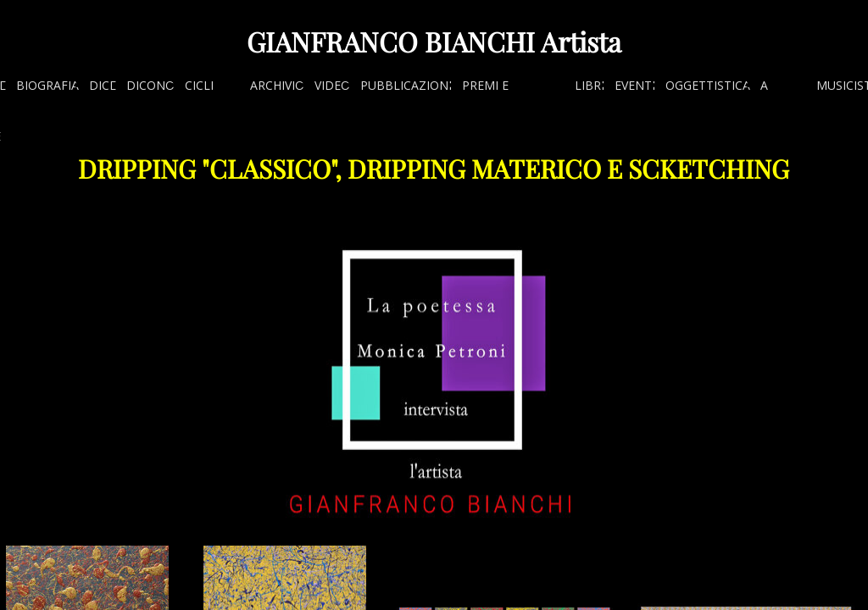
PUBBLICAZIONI (406, 85)
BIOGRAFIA (47, 85)
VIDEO (332, 85)
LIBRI (590, 85)
